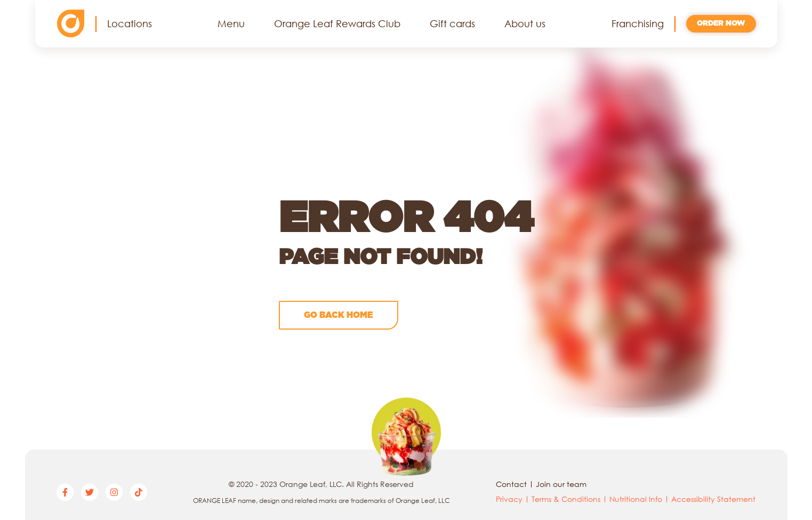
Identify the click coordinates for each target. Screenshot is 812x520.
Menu (231, 23)
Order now (721, 23)
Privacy (509, 499)
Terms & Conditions (566, 499)
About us (525, 23)
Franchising (638, 23)
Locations (130, 23)
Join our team (561, 484)
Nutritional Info (636, 499)
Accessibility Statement (713, 499)
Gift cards (452, 23)
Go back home (339, 315)
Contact (511, 484)
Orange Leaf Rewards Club (337, 23)
